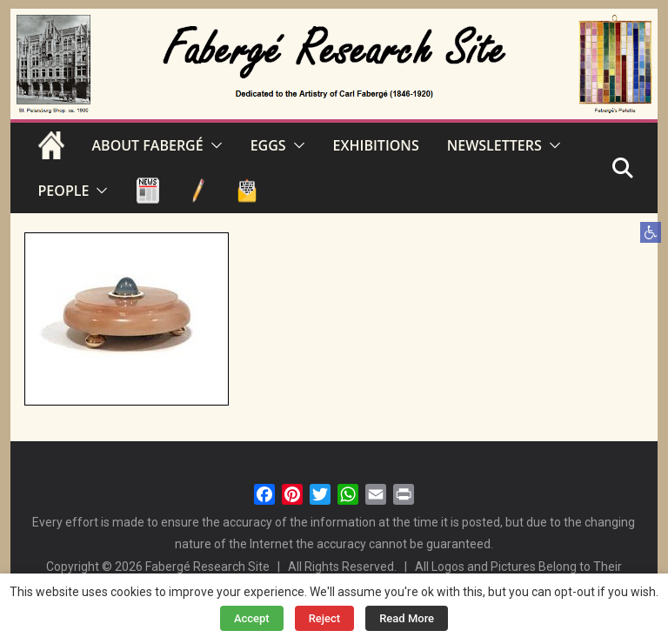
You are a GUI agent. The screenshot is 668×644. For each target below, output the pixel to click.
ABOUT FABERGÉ (148, 145)
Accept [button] (252, 618)
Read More (407, 618)
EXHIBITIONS (376, 145)
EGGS (268, 145)
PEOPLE (64, 191)
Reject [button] (325, 618)
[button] (651, 232)
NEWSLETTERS (494, 145)
